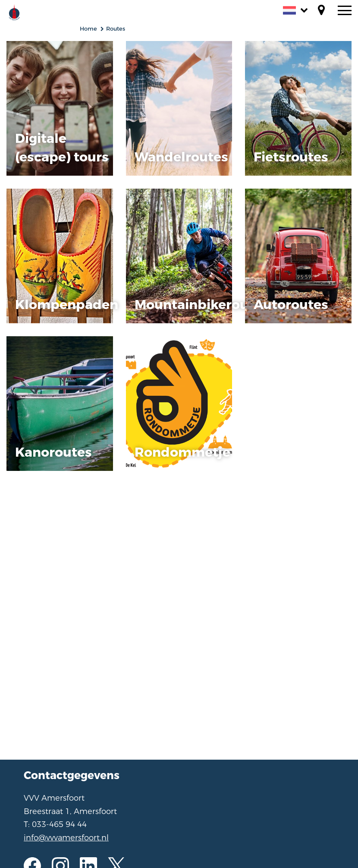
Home (88, 29)
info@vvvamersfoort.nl (66, 838)
